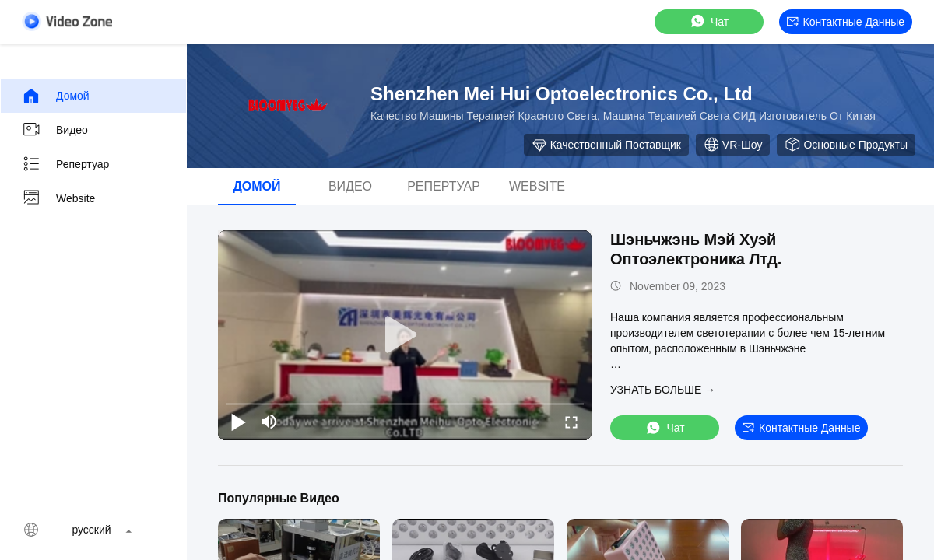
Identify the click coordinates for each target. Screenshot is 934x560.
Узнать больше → (663, 390)
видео (55, 130)
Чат (709, 21)
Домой (56, 96)
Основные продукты (846, 145)
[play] (405, 335)
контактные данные (846, 22)
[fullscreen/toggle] (571, 422)
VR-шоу (733, 145)
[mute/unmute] (269, 422)
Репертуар (65, 164)
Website (58, 198)
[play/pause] (238, 422)
